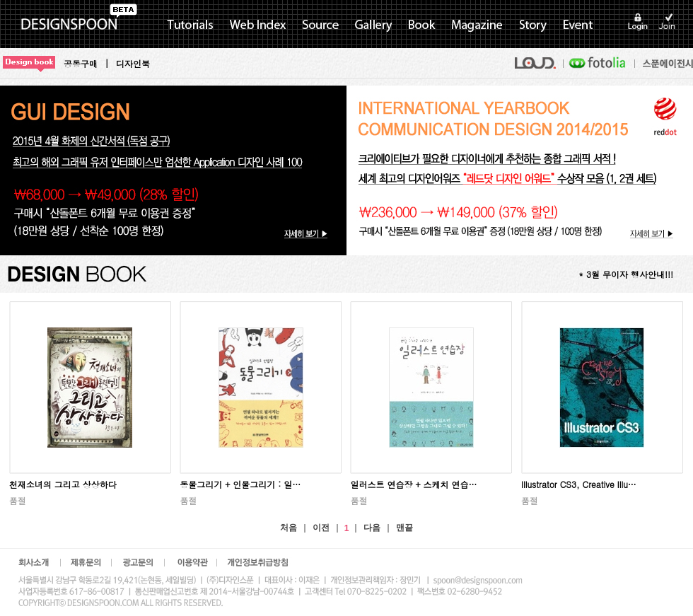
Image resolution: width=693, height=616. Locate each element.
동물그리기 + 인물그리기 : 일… (240, 484)
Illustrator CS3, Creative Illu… (579, 484)
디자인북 (133, 63)
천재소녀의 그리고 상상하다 (63, 484)
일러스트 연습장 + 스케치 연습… (413, 484)
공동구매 (81, 63)
